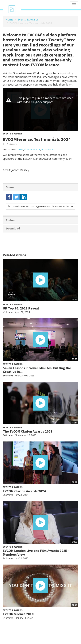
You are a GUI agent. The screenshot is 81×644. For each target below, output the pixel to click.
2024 (21, 150)
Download (13, 228)
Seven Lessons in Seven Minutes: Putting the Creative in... (37, 370)
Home (10, 19)
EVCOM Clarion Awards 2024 (24, 491)
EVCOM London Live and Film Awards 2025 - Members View (36, 553)
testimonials (48, 150)
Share (10, 187)
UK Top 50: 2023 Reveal (21, 308)
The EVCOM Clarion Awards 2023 (28, 431)
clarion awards (32, 150)
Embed (11, 220)
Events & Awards (28, 19)
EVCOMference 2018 (18, 614)
